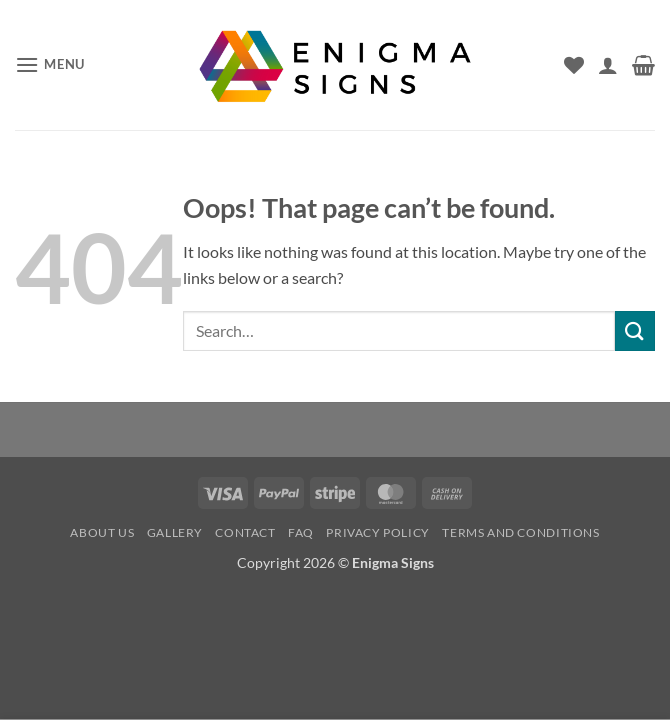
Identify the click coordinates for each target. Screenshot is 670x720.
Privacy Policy (378, 532)
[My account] (608, 65)
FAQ (301, 532)
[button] (50, 64)
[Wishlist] (574, 65)
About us (102, 532)
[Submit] (635, 330)
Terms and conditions (520, 532)
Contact (245, 532)
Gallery (175, 532)
